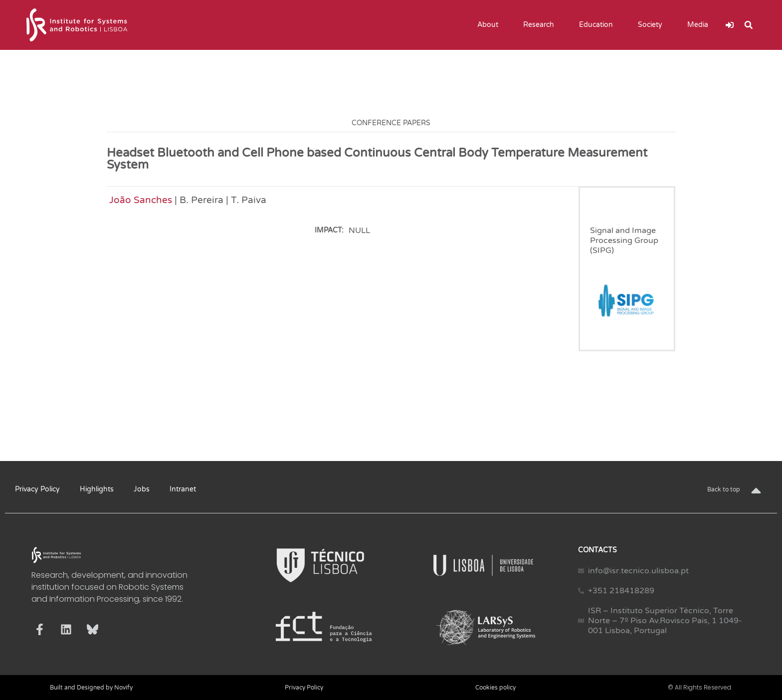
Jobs (142, 489)
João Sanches (141, 200)
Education (598, 25)
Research (541, 25)
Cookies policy (495, 688)
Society (653, 25)
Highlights (97, 489)
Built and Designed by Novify (91, 688)
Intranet (183, 489)
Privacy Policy (37, 489)
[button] (749, 25)
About (490, 25)
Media (700, 25)
